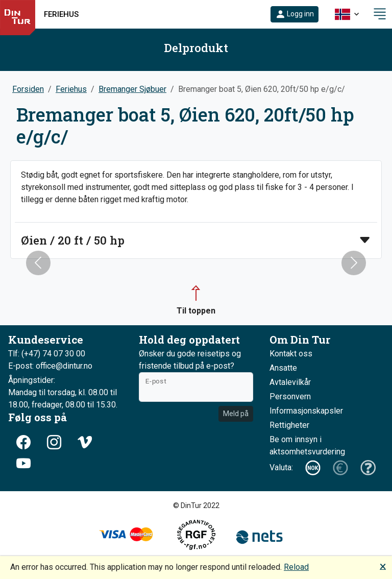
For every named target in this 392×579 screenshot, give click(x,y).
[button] (295, 14)
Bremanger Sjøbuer (132, 89)
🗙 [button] (383, 566)
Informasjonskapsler (306, 411)
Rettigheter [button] (289, 425)
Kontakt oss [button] (291, 354)
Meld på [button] (236, 414)
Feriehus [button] (61, 14)
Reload (296, 567)
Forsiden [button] (28, 89)
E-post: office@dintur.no (50, 366)
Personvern (290, 396)
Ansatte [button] (283, 368)
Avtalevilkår (290, 382)
